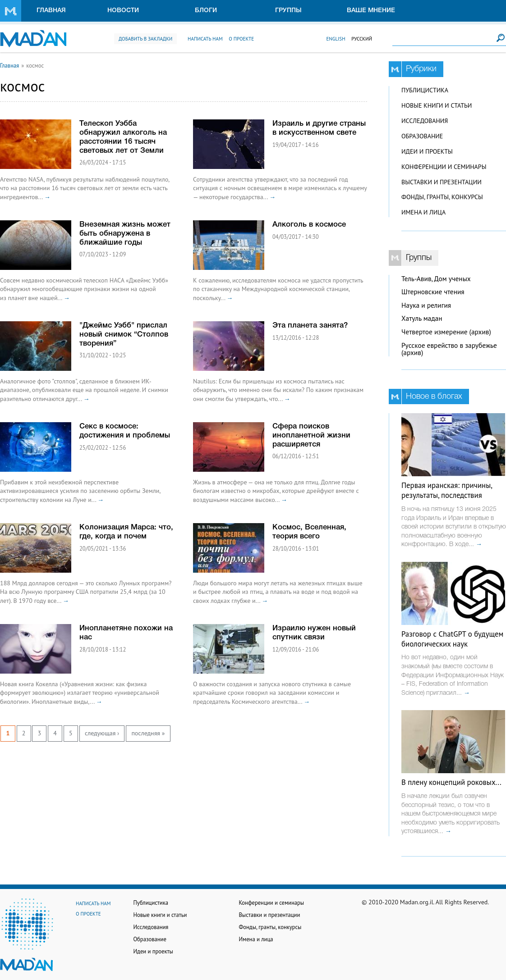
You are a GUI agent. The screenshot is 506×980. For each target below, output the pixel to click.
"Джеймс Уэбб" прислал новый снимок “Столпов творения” (124, 335)
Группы (288, 11)
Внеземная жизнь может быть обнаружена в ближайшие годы (125, 234)
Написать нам (205, 39)
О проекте (241, 39)
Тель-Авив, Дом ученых (436, 279)
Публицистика (425, 90)
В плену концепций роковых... (451, 782)
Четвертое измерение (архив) (446, 332)
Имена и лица (423, 212)
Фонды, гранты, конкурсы (442, 197)
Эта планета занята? (310, 326)
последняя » (148, 733)
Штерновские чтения (433, 292)
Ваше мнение (371, 11)
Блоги (206, 11)
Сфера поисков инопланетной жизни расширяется (311, 435)
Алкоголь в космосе (309, 225)
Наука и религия (426, 305)
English (336, 39)
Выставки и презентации (442, 182)
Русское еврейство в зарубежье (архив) (449, 349)
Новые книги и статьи (437, 105)
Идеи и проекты (427, 151)
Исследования (425, 121)
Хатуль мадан (422, 318)
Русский (362, 39)
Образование (422, 136)
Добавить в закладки (145, 39)
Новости (123, 11)
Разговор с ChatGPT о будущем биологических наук (452, 639)
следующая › (102, 733)
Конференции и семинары (444, 167)
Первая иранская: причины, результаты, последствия (447, 490)
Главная (51, 11)
